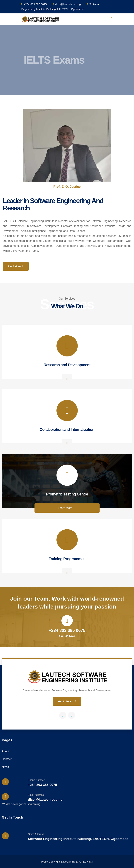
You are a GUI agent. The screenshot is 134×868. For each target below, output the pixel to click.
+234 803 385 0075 (34, 4)
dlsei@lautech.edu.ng (67, 4)
